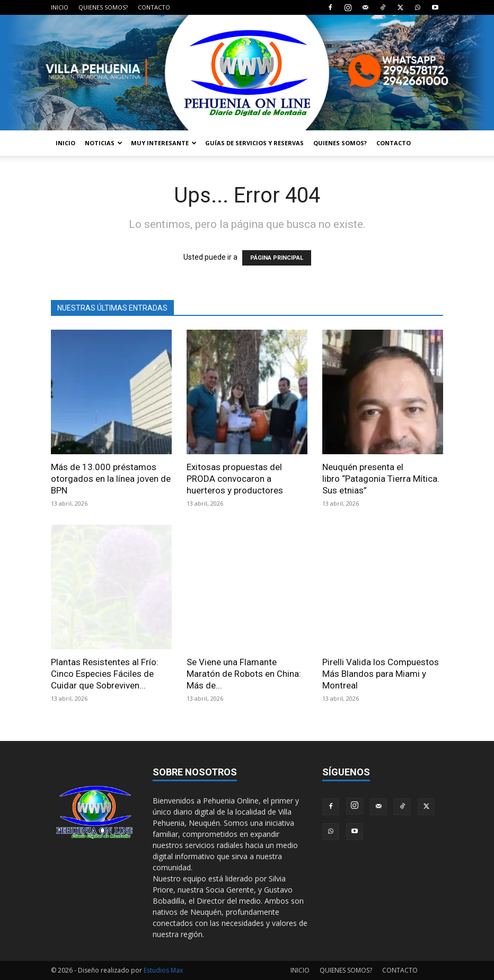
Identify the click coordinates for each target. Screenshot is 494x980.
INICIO (60, 7)
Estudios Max (163, 970)
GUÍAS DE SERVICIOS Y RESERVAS (254, 143)
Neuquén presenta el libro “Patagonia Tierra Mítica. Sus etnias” (381, 479)
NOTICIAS (104, 143)
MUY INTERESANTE (164, 143)
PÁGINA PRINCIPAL (277, 258)
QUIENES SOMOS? (103, 7)
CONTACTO (154, 7)
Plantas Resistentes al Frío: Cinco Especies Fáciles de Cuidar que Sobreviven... (105, 674)
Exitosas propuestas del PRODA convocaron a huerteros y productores (235, 479)
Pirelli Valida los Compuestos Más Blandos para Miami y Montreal (381, 674)
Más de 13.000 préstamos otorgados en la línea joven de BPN (111, 479)
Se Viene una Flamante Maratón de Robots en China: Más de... (244, 674)
